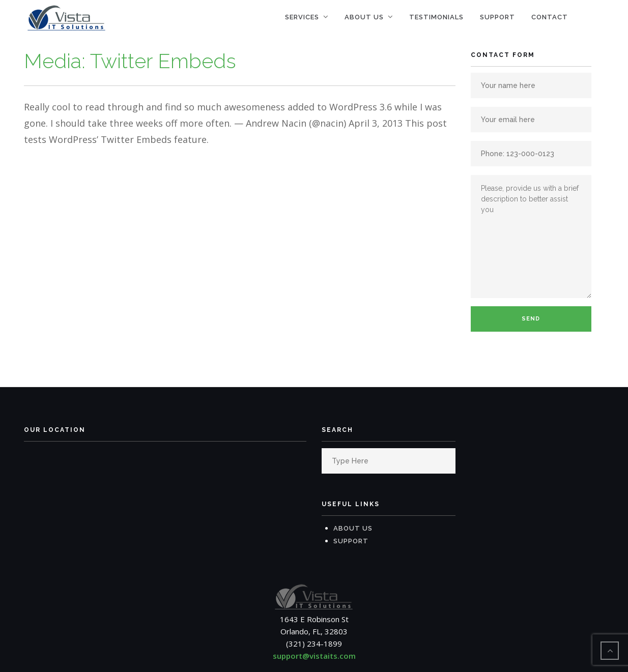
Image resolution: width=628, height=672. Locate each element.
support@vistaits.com (314, 656)
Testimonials (436, 17)
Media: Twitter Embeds (130, 61)
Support (497, 17)
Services (302, 17)
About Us (364, 17)
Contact (550, 17)
